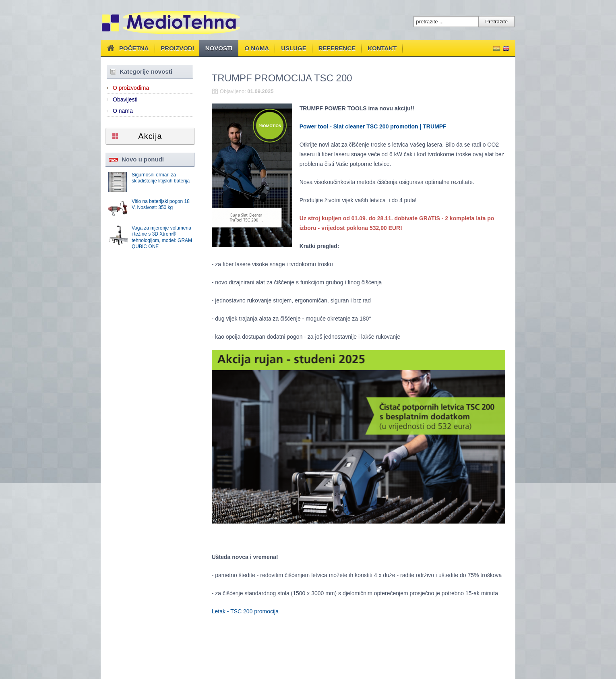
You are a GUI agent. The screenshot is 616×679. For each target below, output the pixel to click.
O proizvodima (131, 88)
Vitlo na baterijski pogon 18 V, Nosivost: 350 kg (161, 205)
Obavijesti (125, 99)
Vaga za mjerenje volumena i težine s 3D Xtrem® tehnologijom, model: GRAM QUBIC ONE (162, 237)
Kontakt (382, 48)
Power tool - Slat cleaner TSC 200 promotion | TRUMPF (373, 126)
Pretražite (496, 22)
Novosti (219, 48)
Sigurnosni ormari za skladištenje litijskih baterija (161, 178)
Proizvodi (177, 48)
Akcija (150, 136)
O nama (257, 48)
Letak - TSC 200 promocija (245, 611)
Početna (127, 48)
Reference (337, 48)
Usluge (294, 48)
